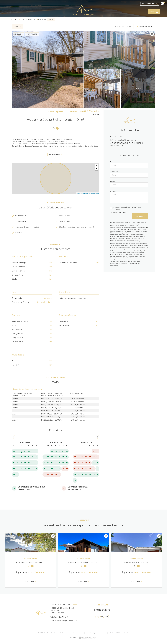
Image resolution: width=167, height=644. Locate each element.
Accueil (14, 19)
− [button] (96, 169)
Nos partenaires (78, 633)
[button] (98, 437)
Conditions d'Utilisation (129, 263)
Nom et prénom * (116, 162)
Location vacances (27, 19)
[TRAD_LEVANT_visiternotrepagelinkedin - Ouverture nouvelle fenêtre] (107, 617)
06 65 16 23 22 (116, 137)
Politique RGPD (115, 633)
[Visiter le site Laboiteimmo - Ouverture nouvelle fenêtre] (87, 638)
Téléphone (114, 172)
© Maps (85, 193)
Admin (104, 633)
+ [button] (96, 166)
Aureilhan (42, 19)
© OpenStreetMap (94, 193)
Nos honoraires (64, 633)
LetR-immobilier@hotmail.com (123, 140)
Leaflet (79, 193)
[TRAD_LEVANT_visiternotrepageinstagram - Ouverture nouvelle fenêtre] (102, 617)
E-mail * (113, 181)
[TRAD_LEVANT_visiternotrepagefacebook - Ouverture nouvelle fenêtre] (97, 617)
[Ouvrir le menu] (154, 12)
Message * (114, 191)
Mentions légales (92, 633)
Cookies (127, 633)
